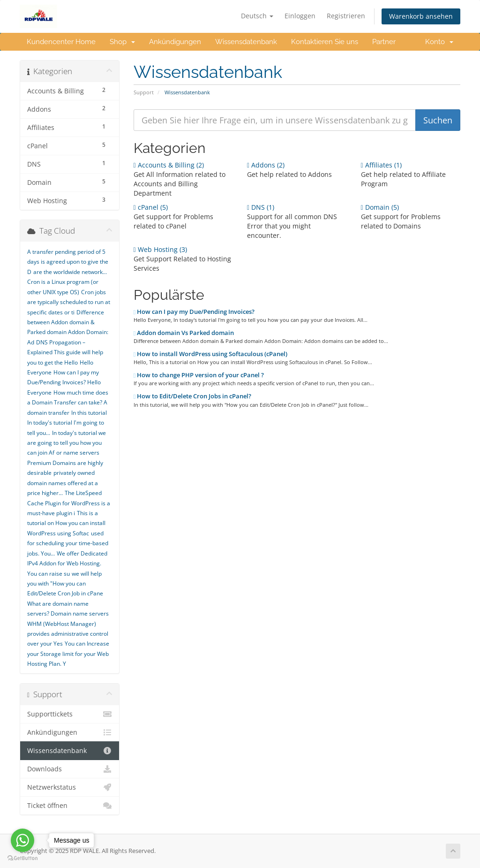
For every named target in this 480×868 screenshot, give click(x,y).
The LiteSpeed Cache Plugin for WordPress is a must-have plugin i (69, 503)
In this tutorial (89, 413)
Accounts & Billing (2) (169, 165)
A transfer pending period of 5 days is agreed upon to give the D (68, 262)
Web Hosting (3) (160, 249)
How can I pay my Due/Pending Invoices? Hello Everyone (64, 382)
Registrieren (346, 16)
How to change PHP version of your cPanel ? (199, 375)
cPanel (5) (151, 207)
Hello (71, 362)
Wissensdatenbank (246, 42)
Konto (439, 42)
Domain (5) (380, 207)
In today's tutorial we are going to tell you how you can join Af (67, 443)
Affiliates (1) (381, 165)
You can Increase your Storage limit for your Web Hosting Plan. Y (68, 654)
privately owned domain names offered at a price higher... (63, 483)
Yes (58, 643)
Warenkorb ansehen (421, 16)
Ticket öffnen (70, 806)
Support (144, 92)
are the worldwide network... (70, 272)
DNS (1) (261, 207)
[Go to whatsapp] (22, 840)
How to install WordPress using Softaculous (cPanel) (211, 354)
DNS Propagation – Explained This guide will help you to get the (65, 352)
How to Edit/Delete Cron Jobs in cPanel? (193, 396)
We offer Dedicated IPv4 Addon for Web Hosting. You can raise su (67, 563)
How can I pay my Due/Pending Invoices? (194, 312)
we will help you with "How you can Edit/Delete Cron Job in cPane (65, 584)
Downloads (70, 769)
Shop (122, 42)
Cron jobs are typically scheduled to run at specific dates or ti (69, 302)
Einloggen (300, 16)
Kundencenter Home (61, 42)
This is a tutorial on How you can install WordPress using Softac (66, 523)
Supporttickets (70, 714)
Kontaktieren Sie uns (325, 42)
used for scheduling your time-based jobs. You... (68, 543)
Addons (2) (266, 165)
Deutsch (257, 16)
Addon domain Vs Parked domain (184, 333)
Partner (384, 42)
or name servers (78, 453)
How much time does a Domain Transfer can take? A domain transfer (68, 403)
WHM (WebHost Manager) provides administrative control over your (68, 634)
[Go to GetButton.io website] (22, 858)
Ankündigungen (175, 42)
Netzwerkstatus (70, 787)
